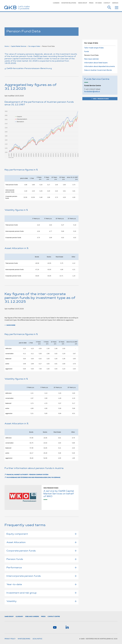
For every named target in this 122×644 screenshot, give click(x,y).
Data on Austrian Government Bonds (98, 70)
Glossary (19, 616)
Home (7, 46)
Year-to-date (42, 585)
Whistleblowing (24, 639)
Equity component (42, 534)
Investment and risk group (42, 593)
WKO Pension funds (51, 488)
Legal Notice (37, 639)
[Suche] (109, 7)
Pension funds (42, 559)
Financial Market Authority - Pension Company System (27, 475)
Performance (42, 568)
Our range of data (34, 46)
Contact (107, 3)
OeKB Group (83, 3)
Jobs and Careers (32, 616)
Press (91, 3)
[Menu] (116, 7)
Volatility (42, 601)
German (115, 3)
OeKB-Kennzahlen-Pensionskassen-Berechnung (29, 69)
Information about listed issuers (96, 63)
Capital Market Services (18, 46)
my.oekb (99, 3)
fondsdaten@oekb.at (92, 92)
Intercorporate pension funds (42, 576)
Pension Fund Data (91, 55)
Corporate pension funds (42, 551)
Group (9, 616)
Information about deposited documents (100, 66)
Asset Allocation (42, 542)
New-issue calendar (91, 59)
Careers (56, 3)
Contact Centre (54, 616)
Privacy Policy (10, 639)
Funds (87, 51)
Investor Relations (69, 3)
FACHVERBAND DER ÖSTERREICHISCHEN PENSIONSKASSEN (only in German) (33, 477)
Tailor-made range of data (94, 48)
